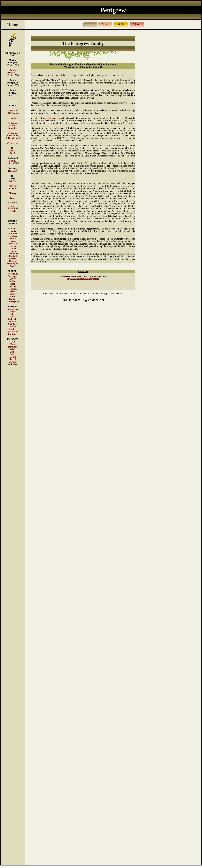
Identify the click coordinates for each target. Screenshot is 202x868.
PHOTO (13, 186)
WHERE (13, 203)
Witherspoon (13, 301)
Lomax (13, 251)
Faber (13, 314)
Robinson (13, 334)
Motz (13, 296)
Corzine (13, 233)
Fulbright (13, 319)
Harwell (13, 244)
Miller (13, 294)
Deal (13, 284)
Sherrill (13, 259)
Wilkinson (13, 364)
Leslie (13, 352)
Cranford (13, 236)
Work (13, 266)
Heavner (13, 286)
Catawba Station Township (13, 126)
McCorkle (13, 254)
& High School (13, 138)
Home (13, 25)
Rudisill (13, 256)
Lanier (13, 249)
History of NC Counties (13, 112)
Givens (13, 241)
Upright (13, 261)
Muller (13, 329)
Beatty (13, 231)
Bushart (13, 281)
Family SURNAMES (13, 162)
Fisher (13, 239)
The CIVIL (13, 149)
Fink (13, 317)
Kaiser (13, 246)
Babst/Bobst (13, 309)
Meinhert (13, 324)
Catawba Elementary (13, 134)
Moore (13, 357)
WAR (13, 153)
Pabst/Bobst (13, 332)
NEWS (13, 181)
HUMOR (13, 171)
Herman (13, 289)
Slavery (13, 193)
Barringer (13, 276)
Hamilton (13, 347)
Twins (13, 198)
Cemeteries (13, 143)
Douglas (13, 311)
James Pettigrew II (13, 71)
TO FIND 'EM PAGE (13, 208)
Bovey (13, 279)
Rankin (13, 299)
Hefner (13, 322)
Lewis (13, 354)
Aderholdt (13, 274)
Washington (13, 264)
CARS (13, 118)
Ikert (13, 291)
